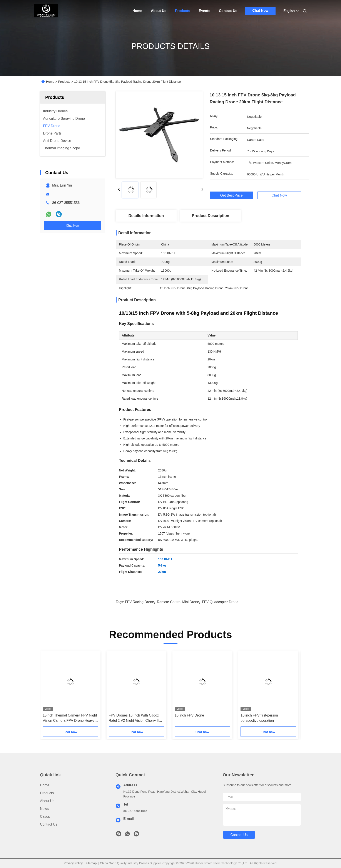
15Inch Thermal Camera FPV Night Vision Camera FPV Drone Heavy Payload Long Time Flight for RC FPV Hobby (70, 718)
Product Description (211, 216)
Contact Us (228, 11)
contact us (239, 835)
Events (204, 11)
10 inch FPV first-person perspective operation (259, 718)
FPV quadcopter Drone (220, 602)
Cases (45, 817)
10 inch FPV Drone (189, 715)
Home (137, 11)
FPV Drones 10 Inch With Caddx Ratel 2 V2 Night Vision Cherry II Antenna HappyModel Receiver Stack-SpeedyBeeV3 (134, 718)
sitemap (91, 863)
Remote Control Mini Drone (178, 602)
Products (183, 11)
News (44, 809)
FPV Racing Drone (140, 602)
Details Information (146, 216)
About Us (159, 11)
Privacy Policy (73, 863)
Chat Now (260, 11)
